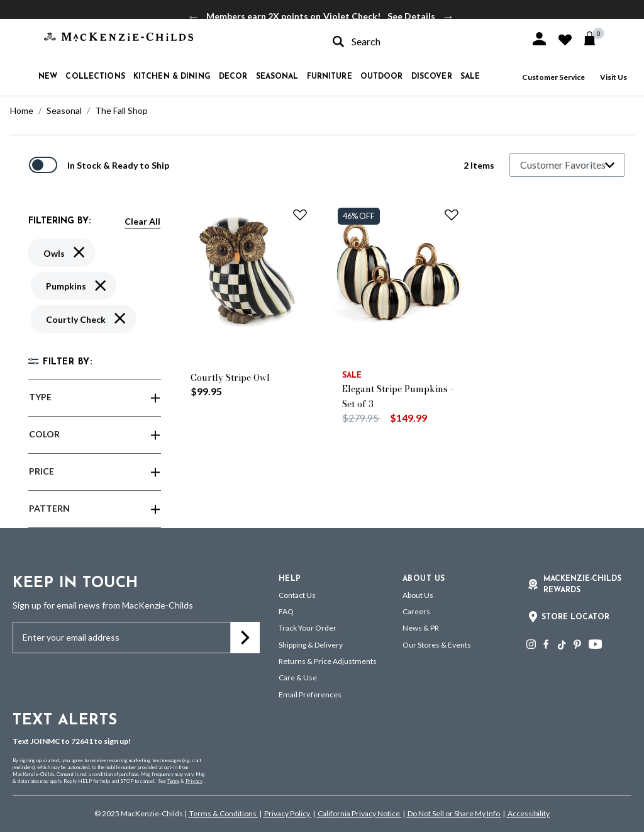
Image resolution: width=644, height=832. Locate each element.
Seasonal (64, 110)
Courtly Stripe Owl (230, 378)
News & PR (421, 628)
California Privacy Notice (359, 813)
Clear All (142, 221)
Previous (194, 16)
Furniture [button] (330, 77)
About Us (418, 595)
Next (448, 16)
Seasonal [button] (277, 77)
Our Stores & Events (437, 645)
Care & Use (298, 677)
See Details (411, 16)
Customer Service (553, 77)
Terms (173, 781)
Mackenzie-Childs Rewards (582, 585)
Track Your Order (308, 628)
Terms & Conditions (223, 813)
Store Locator (575, 617)
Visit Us (613, 77)
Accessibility (528, 813)
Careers (416, 611)
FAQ (286, 611)
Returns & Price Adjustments (328, 661)
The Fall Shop (121, 110)
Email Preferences (310, 694)
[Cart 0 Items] (595, 38)
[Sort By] (567, 165)
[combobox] (420, 41)
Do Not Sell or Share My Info (454, 813)
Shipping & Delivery (311, 645)
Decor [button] (233, 77)
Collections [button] (95, 77)
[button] (539, 39)
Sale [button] (470, 77)
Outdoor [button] (382, 77)
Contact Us (297, 595)
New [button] (48, 77)
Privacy (194, 781)
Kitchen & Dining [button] (172, 77)
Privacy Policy (287, 813)
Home (22, 110)
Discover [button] (432, 77)
